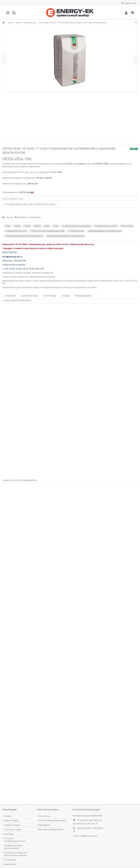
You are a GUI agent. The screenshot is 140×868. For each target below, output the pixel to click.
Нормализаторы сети (16, 231)
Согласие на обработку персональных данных (16, 854)
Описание (10, 296)
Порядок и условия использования (13, 847)
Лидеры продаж (12, 825)
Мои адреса (45, 825)
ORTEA (38, 226)
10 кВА (27, 226)
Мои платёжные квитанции (52, 820)
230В (47, 226)
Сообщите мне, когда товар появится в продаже (30, 204)
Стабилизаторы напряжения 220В (48, 231)
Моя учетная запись (48, 810)
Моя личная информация (51, 829)
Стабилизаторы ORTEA (106, 226)
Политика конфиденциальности (15, 840)
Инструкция (50, 296)
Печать (9, 217)
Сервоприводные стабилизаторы (105, 231)
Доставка (9, 834)
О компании (10, 860)
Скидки (8, 816)
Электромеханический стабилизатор (66, 236)
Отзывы (66, 296)
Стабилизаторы (76, 231)
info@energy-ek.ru (88, 836)
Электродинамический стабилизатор (24, 236)
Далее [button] (136, 60)
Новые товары (11, 820)
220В (8, 226)
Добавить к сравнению (29, 217)
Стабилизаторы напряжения (77, 226)
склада (27, 273)
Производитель (83, 296)
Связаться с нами (13, 829)
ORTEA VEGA (127, 226)
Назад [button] (4, 60)
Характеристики (29, 296)
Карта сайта (10, 864)
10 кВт (17, 226)
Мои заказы (45, 816)
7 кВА (56, 226)
